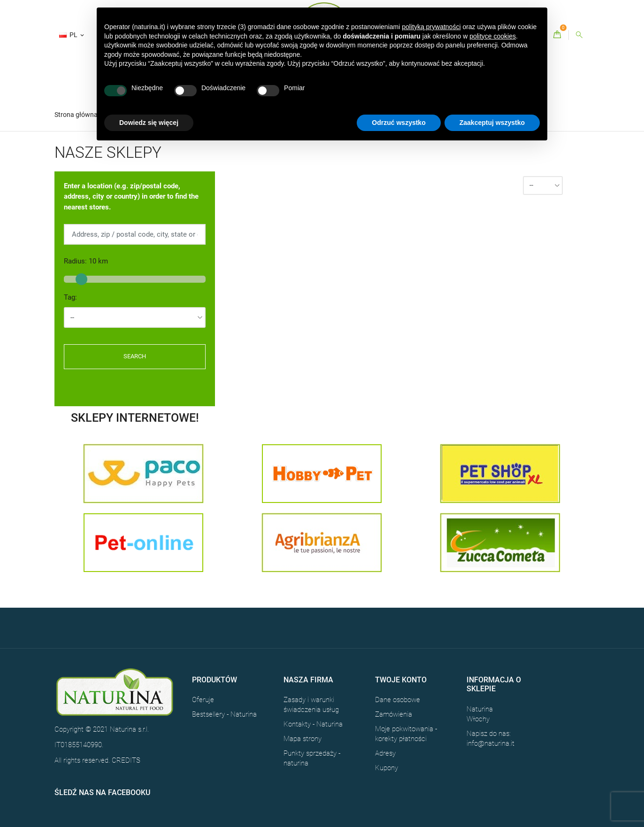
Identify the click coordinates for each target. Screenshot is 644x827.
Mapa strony (303, 739)
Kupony (387, 768)
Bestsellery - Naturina (224, 714)
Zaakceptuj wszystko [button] (492, 123)
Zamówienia (394, 714)
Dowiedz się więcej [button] (149, 123)
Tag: (70, 297)
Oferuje (203, 700)
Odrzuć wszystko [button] (399, 123)
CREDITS (126, 760)
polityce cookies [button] (493, 36)
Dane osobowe (398, 700)
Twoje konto (401, 680)
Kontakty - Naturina (313, 724)
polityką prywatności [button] (431, 27)
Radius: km (86, 261)
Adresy (385, 753)
